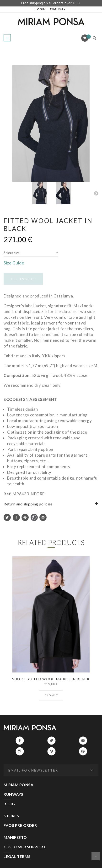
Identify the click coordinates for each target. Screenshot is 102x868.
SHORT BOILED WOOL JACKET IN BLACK (51, 679)
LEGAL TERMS (17, 856)
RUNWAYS (13, 794)
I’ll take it (51, 695)
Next (96, 193)
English (56, 9)
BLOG (9, 804)
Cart (88, 37)
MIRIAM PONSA (18, 785)
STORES (11, 816)
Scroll (96, 856)
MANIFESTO (15, 837)
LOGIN (40, 9)
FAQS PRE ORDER (20, 825)
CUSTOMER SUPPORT (25, 847)
